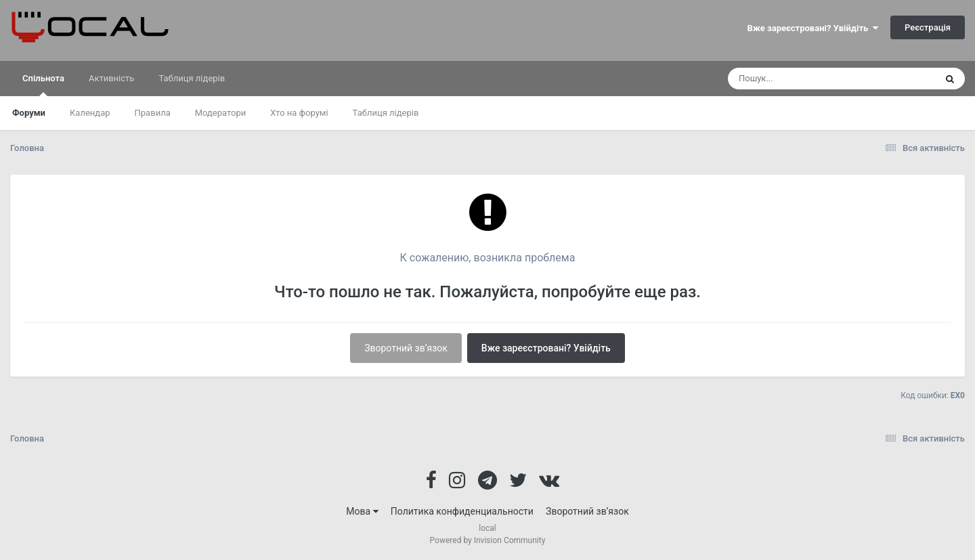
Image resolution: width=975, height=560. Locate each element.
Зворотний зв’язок (406, 348)
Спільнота (43, 85)
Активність (111, 78)
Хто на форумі (299, 113)
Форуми (29, 113)
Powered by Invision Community (488, 540)
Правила (153, 113)
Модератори (221, 113)
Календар (90, 113)
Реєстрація (928, 27)
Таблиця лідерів (386, 113)
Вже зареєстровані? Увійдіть (813, 28)
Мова (362, 511)
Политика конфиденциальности (462, 511)
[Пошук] (807, 79)
